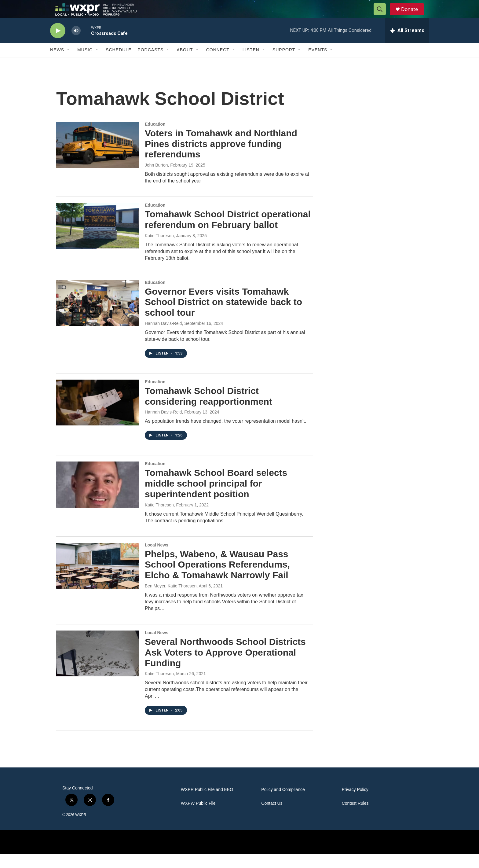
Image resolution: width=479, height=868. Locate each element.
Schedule (119, 64)
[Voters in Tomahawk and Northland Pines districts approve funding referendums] (97, 159)
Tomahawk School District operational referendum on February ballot (228, 233)
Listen (251, 64)
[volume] (76, 44)
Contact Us (272, 817)
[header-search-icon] (382, 16)
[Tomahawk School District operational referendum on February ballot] (97, 240)
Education (155, 138)
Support (284, 64)
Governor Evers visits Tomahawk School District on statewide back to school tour (223, 316)
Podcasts (150, 64)
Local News (157, 559)
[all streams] (407, 44)
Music (85, 64)
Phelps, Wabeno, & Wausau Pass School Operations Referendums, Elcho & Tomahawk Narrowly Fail (217, 578)
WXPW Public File (198, 817)
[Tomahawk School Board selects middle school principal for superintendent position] (97, 498)
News (57, 64)
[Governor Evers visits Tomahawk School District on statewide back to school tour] (97, 317)
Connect (218, 64)
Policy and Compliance (283, 803)
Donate (413, 16)
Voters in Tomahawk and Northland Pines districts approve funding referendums (221, 158)
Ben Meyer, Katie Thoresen (171, 600)
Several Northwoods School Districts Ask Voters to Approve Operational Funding (225, 666)
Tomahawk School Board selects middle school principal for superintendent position (216, 497)
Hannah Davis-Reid (163, 337)
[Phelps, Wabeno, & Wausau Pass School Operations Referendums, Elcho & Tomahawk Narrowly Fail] (97, 579)
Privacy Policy (355, 803)
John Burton (156, 179)
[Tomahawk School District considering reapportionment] (97, 416)
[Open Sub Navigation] (69, 64)
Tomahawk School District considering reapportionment (208, 410)
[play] (58, 44)
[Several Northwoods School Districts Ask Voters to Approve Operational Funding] (97, 667)
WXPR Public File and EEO (207, 803)
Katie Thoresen (159, 249)
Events (318, 64)
